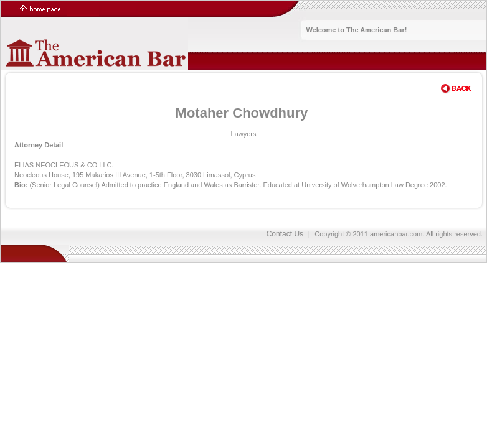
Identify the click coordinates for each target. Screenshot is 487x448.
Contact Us (285, 234)
